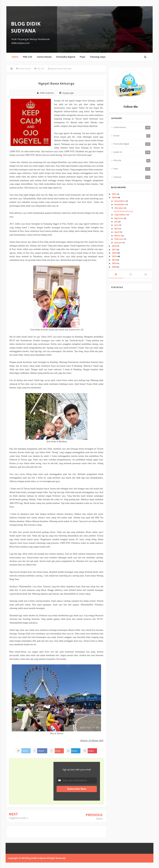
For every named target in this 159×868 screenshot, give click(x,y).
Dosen (117, 136)
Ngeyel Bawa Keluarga (123, 211)
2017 (114, 249)
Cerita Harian (44, 57)
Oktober (119, 208)
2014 (114, 260)
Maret (118, 236)
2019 (114, 246)
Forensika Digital (66, 57)
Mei (116, 229)
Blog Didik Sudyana (26, 27)
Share (43, 751)
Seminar (117, 177)
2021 (114, 194)
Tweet (26, 751)
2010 (114, 263)
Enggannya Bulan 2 (18, 818)
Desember (120, 201)
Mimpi (99, 819)
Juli (116, 222)
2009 (114, 267)
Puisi (82, 57)
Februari (119, 239)
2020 (114, 197)
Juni (117, 225)
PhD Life (28, 57)
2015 (114, 256)
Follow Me (131, 107)
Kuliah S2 (118, 152)
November (120, 204)
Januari (118, 242)
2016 (114, 253)
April (117, 232)
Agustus (119, 218)
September (120, 215)
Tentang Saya (98, 57)
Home (15, 57)
